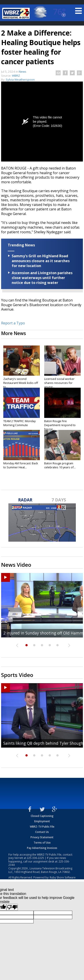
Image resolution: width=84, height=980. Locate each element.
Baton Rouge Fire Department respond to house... (60, 425)
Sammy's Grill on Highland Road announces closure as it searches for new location (41, 261)
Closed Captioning (42, 816)
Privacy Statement (42, 837)
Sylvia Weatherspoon (20, 80)
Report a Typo (13, 323)
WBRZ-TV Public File (42, 827)
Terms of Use (42, 843)
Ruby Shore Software (63, 877)
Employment (42, 821)
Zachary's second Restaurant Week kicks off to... (21, 383)
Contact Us (42, 832)
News (23, 72)
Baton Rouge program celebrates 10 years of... (60, 465)
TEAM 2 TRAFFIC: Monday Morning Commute (19, 423)
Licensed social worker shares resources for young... (59, 383)
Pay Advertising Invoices (42, 848)
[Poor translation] (12, 907)
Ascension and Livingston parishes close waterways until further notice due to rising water (42, 278)
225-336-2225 (35, 858)
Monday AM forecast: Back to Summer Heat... (21, 465)
